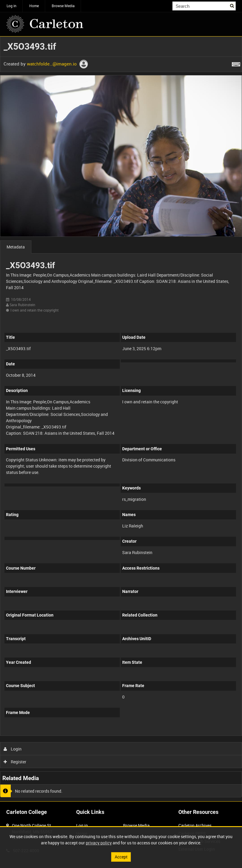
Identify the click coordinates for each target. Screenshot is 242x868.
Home (34, 6)
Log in (12, 6)
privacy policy (99, 843)
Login (13, 749)
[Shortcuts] (236, 63)
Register (15, 762)
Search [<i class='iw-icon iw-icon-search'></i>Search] (232, 5)
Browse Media (63, 6)
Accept (121, 857)
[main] (121, 419)
